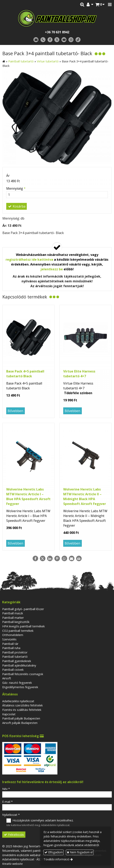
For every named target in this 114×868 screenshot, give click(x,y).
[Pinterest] (57, 559)
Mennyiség (16, 188)
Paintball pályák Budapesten (21, 718)
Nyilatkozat (11, 815)
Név (6, 789)
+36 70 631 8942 (57, 32)
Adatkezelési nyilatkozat (18, 701)
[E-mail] (36, 40)
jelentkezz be (52, 269)
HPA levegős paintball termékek (23, 626)
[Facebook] (50, 40)
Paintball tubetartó (15, 657)
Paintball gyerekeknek (17, 661)
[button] (110, 5)
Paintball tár (10, 644)
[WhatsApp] (64, 559)
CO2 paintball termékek (18, 631)
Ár (8, 176)
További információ (56, 859)
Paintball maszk (13, 613)
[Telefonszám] (43, 40)
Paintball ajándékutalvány (19, 665)
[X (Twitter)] (57, 40)
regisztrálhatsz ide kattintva (29, 259)
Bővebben (15, 411)
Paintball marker (13, 618)
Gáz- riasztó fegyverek (17, 683)
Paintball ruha (11, 648)
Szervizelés (9, 639)
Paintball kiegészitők (16, 622)
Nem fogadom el (80, 852)
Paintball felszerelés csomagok (23, 674)
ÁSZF (40, 859)
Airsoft (7, 678)
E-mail (7, 802)
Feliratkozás (14, 835)
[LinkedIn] (50, 559)
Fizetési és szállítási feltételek (22, 710)
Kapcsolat (9, 714)
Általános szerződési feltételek (22, 705)
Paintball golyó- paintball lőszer (23, 609)
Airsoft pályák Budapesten (20, 723)
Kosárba (17, 206)
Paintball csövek (13, 670)
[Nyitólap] (57, 18)
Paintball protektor (15, 652)
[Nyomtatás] (79, 559)
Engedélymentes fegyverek (20, 687)
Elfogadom (54, 852)
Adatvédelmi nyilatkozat (55, 825)
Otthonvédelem (13, 635)
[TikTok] (78, 40)
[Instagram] (71, 40)
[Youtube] (64, 40)
